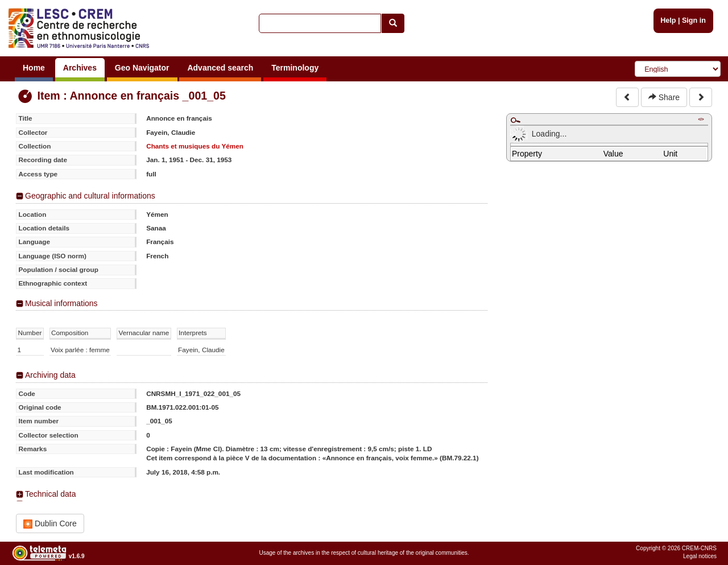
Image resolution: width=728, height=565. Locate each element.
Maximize (515, 120)
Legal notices (700, 556)
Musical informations (61, 303)
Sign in (694, 20)
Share (664, 97)
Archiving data (50, 375)
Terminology (295, 68)
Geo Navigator (142, 68)
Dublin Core (50, 524)
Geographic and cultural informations (90, 196)
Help (668, 20)
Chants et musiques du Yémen (195, 146)
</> (701, 119)
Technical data (51, 494)
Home (34, 68)
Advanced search (220, 68)
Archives (80, 68)
